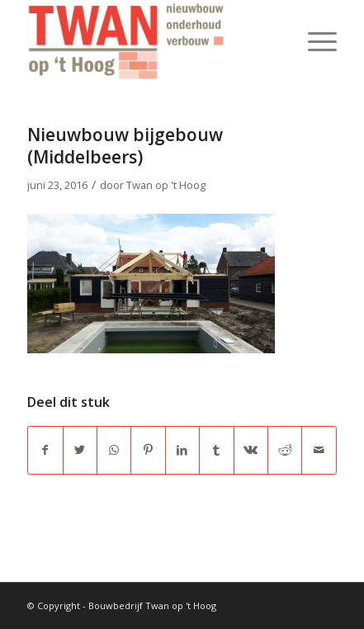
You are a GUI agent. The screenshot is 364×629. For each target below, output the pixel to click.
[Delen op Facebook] (45, 450)
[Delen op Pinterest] (148, 450)
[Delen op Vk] (251, 450)
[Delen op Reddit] (285, 450)
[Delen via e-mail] (319, 450)
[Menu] (314, 41)
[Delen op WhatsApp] (114, 450)
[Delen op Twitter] (80, 450)
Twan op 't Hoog (166, 185)
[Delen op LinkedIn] (182, 450)
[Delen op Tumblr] (216, 450)
